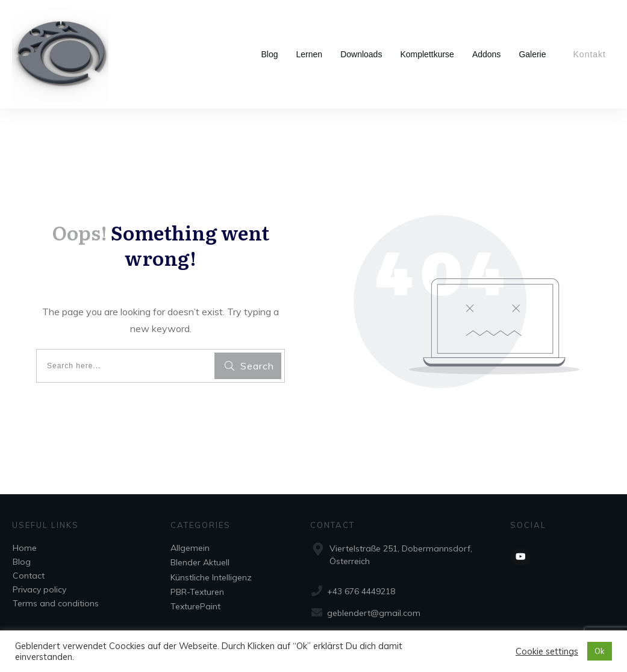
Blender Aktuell (200, 562)
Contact (29, 576)
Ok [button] (600, 651)
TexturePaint (195, 606)
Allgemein (190, 548)
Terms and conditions (56, 603)
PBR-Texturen (197, 592)
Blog (22, 562)
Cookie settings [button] (547, 652)
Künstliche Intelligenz (211, 577)
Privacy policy (39, 589)
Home (25, 548)
